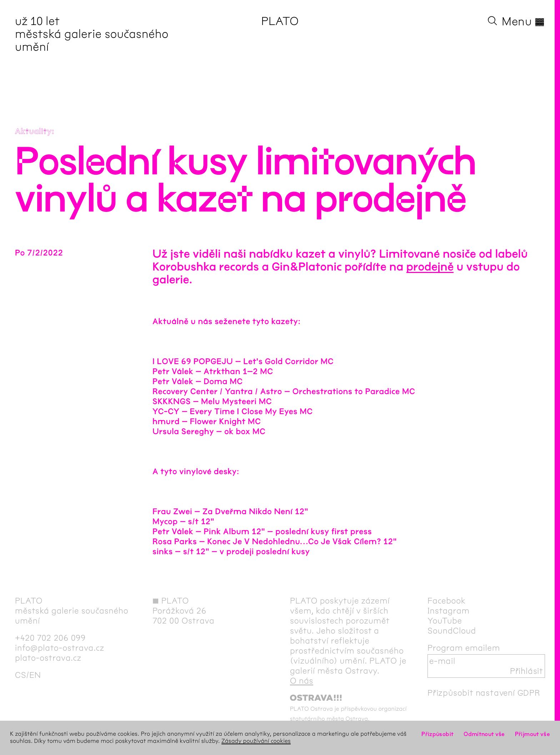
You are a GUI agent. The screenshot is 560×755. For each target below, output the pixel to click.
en (35, 675)
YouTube (445, 621)
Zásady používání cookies (256, 741)
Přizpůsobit (437, 734)
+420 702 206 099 (50, 638)
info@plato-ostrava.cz (60, 648)
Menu (523, 21)
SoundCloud (452, 631)
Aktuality (33, 131)
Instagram (449, 611)
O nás (302, 681)
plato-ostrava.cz (48, 658)
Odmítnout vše (484, 734)
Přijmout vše (532, 734)
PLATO (280, 21)
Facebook (447, 601)
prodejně (430, 267)
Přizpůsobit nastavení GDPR (484, 693)
